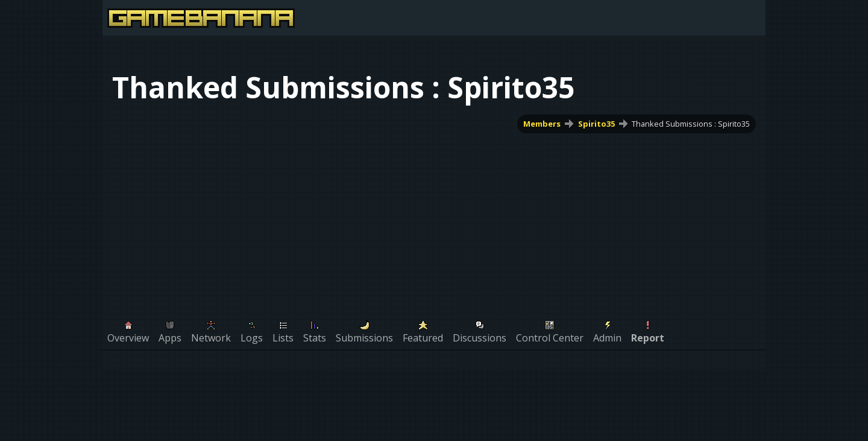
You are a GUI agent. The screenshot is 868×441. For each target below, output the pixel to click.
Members (542, 124)
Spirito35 (596, 124)
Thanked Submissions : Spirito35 (691, 124)
